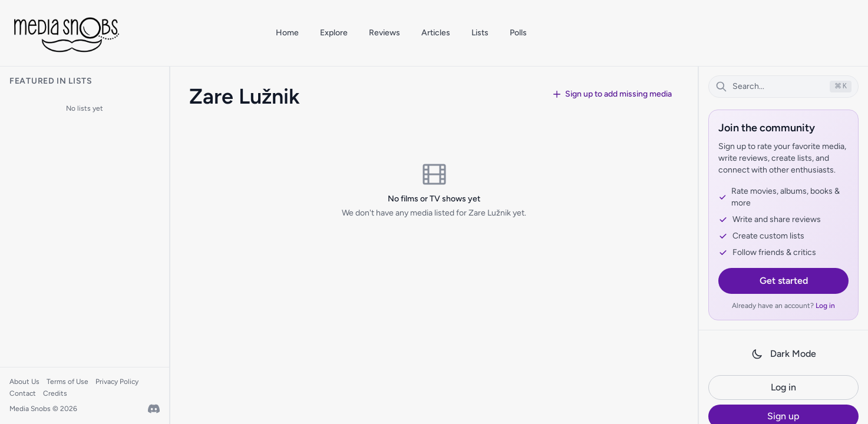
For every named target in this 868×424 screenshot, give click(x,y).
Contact (23, 393)
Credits (55, 393)
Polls (518, 33)
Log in (825, 306)
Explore (334, 33)
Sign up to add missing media (612, 94)
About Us (24, 382)
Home (287, 33)
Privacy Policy (117, 382)
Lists (480, 33)
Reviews (385, 33)
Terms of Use (67, 382)
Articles (436, 33)
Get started (784, 281)
